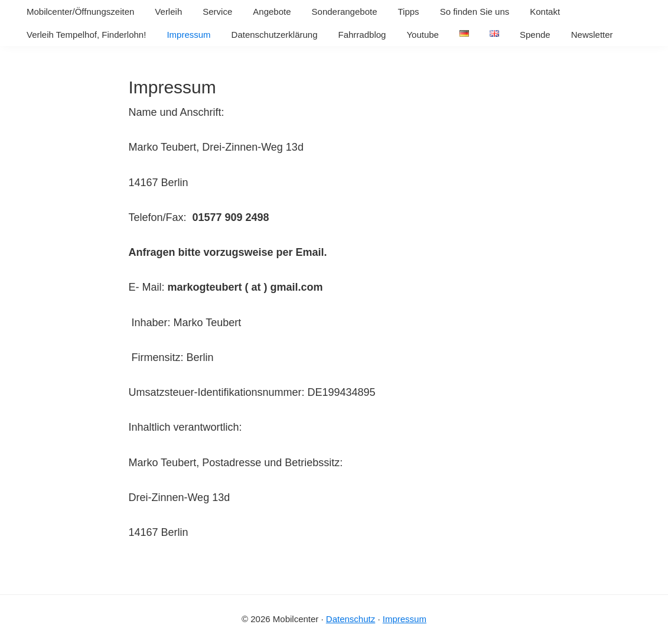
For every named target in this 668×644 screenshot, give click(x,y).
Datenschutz (351, 619)
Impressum (405, 619)
